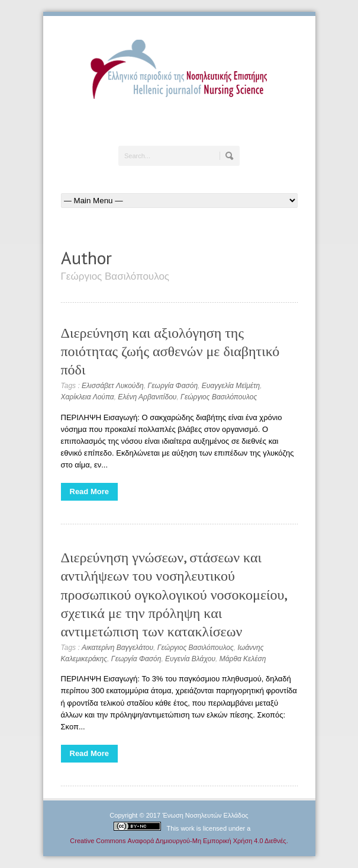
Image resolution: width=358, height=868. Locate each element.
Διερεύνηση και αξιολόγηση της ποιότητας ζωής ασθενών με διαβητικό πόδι (170, 351)
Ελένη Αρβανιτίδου (147, 397)
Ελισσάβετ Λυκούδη (113, 386)
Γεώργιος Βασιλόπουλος (219, 397)
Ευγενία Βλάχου (190, 659)
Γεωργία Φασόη (172, 386)
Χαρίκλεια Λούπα (88, 397)
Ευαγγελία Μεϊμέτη (231, 386)
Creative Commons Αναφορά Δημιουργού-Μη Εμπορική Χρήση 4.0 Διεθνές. (179, 841)
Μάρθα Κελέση (243, 659)
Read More (89, 491)
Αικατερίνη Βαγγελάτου (117, 648)
